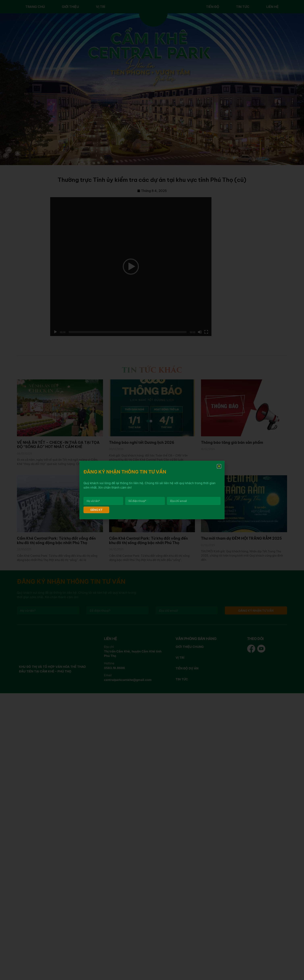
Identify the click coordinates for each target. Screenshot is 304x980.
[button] (219, 466)
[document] (152, 490)
